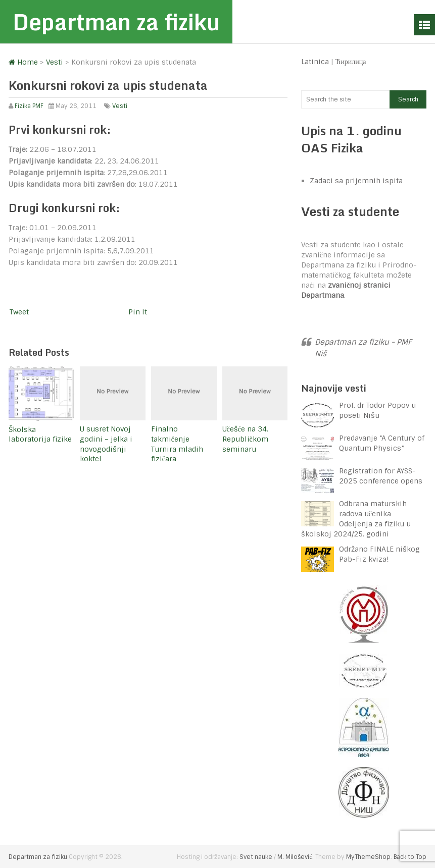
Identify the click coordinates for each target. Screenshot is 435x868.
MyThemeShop (368, 857)
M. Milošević (295, 857)
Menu (424, 25)
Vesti (120, 106)
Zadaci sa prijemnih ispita (356, 181)
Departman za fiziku (116, 22)
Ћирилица (351, 62)
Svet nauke (256, 857)
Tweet (19, 312)
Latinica (315, 62)
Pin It (138, 312)
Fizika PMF (29, 106)
